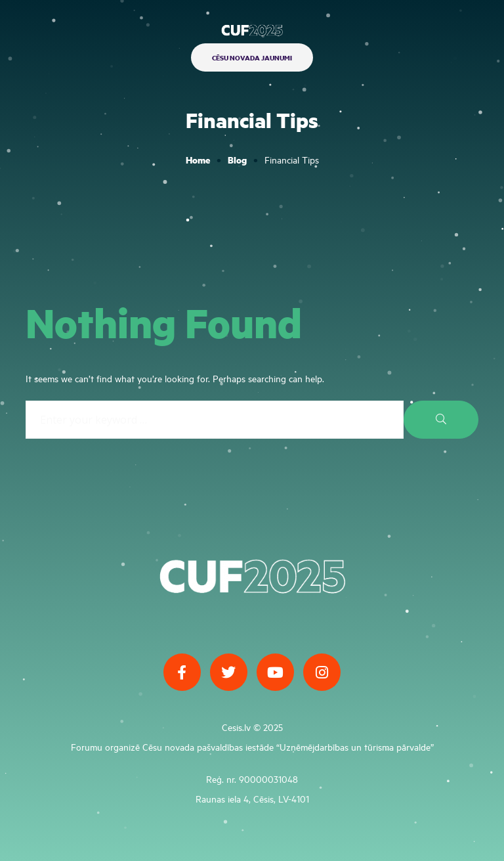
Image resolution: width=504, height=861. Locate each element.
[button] (252, 57)
